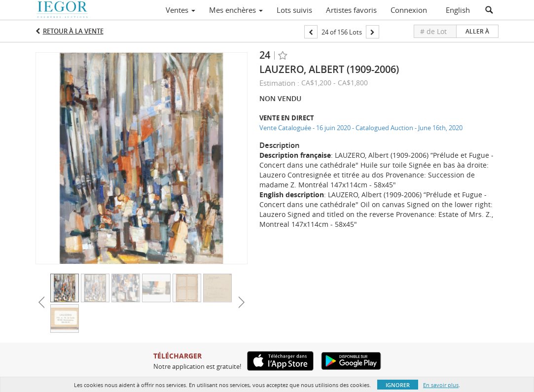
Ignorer (398, 385)
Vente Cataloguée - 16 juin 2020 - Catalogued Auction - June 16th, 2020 (361, 128)
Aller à (477, 31)
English (458, 10)
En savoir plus (441, 385)
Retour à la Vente (73, 31)
